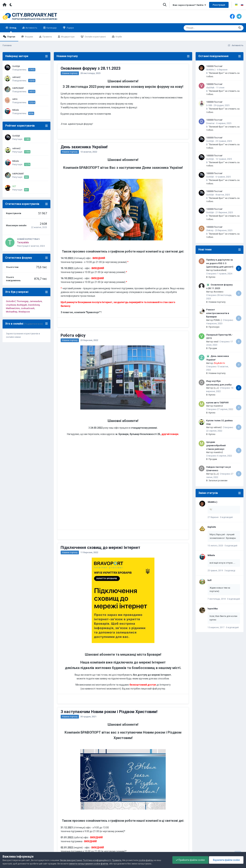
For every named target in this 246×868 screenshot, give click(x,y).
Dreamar (210, 123)
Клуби (118, 37)
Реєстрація (219, 5)
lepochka (213, 609)
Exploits (212, 527)
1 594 (27, 152)
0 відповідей (226, 517)
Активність (31, 28)
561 (26, 190)
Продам (213, 348)
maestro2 (218, 406)
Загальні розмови (218, 480)
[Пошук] (203, 28)
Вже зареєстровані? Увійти (189, 5)
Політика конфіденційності (97, 860)
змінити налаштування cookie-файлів (89, 864)
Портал (11, 37)
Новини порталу (70, 73)
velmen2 (16, 77)
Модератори (67, 37)
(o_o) (216, 388)
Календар (51, 28)
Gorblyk (16, 66)
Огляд (13, 29)
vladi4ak (210, 88)
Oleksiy (210, 230)
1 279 (27, 164)
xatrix (15, 99)
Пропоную (214, 327)
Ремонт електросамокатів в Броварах (218, 313)
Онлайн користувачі (95, 37)
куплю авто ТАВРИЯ (217, 402)
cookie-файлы (146, 860)
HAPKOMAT (18, 88)
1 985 (27, 139)
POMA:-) (218, 320)
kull (210, 580)
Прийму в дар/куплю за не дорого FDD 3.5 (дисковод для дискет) (220, 263)
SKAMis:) (211, 70)
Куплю (212, 277)
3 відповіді (230, 571)
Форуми (29, 37)
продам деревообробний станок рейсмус (216, 445)
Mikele (16, 110)
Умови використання (71, 860)
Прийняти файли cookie (190, 860)
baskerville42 (220, 270)
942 (26, 177)
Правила (47, 37)
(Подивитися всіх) (33, 324)
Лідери (70, 28)
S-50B (209, 105)
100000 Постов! (214, 66)
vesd (216, 342)
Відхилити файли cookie (226, 860)
